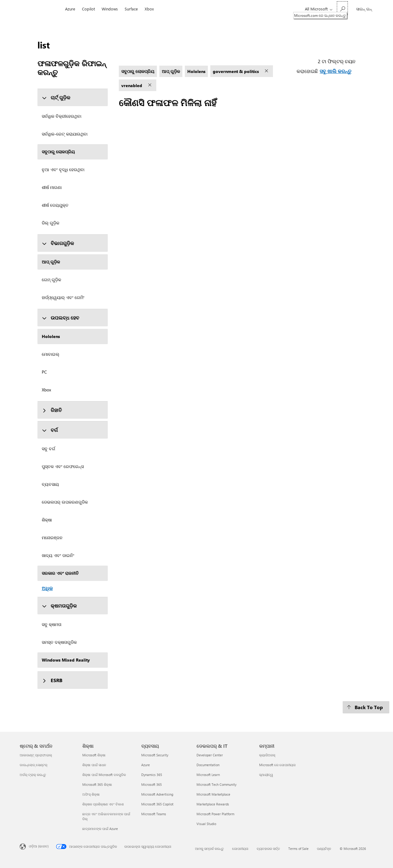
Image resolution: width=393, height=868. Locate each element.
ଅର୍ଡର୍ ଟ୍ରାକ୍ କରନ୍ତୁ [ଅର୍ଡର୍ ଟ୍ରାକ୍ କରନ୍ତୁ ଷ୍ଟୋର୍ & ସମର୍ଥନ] (33, 775)
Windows (110, 9)
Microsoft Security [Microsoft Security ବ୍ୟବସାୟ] (155, 755)
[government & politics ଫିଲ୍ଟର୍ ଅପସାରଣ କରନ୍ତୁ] (267, 71)
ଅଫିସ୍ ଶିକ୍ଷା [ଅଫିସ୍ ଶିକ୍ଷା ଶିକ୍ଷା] (91, 794)
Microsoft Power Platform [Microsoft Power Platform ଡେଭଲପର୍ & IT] (215, 814)
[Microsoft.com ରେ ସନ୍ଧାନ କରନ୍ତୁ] (342, 8)
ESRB (52, 680)
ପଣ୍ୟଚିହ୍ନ (324, 849)
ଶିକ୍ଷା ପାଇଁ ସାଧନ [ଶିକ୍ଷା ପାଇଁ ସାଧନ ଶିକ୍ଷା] (94, 765)
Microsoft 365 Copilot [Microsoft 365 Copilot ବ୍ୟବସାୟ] (157, 804)
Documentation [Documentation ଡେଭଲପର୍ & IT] (208, 765)
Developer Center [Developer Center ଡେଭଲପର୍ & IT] (210, 755)
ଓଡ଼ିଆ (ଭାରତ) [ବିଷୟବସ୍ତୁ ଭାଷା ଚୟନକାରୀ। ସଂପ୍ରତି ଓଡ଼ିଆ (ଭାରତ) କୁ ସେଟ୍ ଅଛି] (39, 846)
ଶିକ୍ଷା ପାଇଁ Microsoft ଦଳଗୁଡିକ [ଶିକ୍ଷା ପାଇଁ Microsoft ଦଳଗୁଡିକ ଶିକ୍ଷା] (104, 775)
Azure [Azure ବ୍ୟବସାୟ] (146, 765)
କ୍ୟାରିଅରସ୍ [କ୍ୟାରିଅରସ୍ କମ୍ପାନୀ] (267, 755)
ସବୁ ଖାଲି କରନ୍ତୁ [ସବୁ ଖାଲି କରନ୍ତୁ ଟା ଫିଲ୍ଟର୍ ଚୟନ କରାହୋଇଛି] (335, 71)
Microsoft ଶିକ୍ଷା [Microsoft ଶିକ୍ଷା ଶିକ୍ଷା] (94, 755)
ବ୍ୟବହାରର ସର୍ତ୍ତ (268, 849)
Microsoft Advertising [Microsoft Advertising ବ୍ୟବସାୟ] (157, 794)
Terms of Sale (298, 849)
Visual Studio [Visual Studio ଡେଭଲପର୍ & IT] (206, 824)
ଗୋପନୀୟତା (240, 849)
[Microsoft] (41, 9)
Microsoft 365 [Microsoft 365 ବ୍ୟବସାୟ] (152, 784)
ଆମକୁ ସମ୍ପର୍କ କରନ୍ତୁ (209, 849)
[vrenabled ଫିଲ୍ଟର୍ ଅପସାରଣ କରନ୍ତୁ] (150, 85)
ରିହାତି (52, 410)
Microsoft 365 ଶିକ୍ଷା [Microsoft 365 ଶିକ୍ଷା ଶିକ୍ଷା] (97, 784)
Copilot (88, 9)
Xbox (149, 9)
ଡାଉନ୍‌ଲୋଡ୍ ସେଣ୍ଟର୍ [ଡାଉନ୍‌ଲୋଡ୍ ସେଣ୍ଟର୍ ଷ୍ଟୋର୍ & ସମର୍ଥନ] (33, 765)
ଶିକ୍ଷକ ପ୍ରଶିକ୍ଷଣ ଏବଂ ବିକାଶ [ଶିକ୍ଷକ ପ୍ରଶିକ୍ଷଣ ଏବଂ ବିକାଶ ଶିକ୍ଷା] (103, 804)
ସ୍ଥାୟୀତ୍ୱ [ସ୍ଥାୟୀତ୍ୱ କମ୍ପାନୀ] (266, 775)
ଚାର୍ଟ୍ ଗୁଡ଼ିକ (56, 97)
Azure (70, 9)
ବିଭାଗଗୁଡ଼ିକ (58, 243)
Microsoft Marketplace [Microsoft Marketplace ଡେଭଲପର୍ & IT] (213, 794)
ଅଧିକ (47, 588)
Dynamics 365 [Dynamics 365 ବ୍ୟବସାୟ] (152, 775)
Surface (131, 9)
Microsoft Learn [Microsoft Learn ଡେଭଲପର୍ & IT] (208, 775)
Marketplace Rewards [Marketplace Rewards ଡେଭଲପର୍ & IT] (213, 804)
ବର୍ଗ (50, 430)
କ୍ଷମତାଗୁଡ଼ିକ (59, 606)
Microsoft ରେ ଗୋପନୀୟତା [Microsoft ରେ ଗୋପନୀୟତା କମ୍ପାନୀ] (277, 765)
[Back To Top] (366, 707)
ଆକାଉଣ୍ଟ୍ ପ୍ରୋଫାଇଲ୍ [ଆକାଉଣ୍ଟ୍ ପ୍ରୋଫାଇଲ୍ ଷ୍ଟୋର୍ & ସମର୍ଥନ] (36, 755)
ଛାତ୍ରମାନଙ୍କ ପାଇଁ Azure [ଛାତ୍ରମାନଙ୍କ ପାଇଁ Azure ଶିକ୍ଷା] (100, 829)
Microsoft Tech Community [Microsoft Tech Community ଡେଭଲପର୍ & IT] (216, 784)
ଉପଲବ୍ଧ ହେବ (60, 318)
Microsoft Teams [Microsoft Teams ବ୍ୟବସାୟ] (154, 814)
